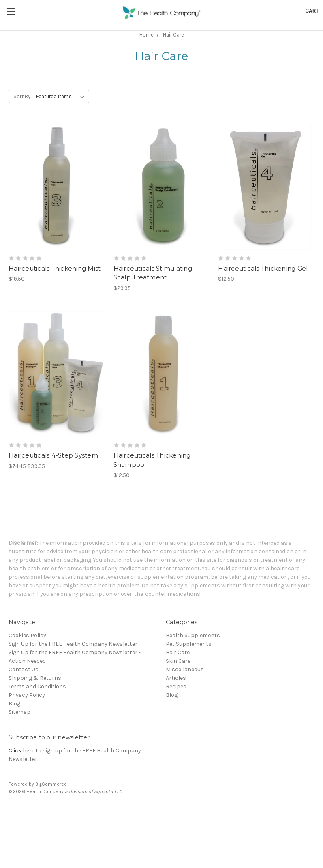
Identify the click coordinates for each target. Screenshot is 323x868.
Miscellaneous (185, 669)
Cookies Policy (27, 635)
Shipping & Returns (35, 678)
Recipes (176, 686)
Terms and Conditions (37, 686)
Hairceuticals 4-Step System (53, 455)
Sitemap (19, 712)
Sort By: (22, 96)
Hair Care (173, 35)
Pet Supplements (189, 644)
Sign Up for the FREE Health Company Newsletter (73, 644)
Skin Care (178, 661)
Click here (21, 751)
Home (147, 35)
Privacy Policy (27, 695)
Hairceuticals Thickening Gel (263, 268)
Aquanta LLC (108, 791)
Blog (14, 704)
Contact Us (24, 669)
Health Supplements (193, 635)
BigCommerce (51, 784)
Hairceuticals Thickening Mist (55, 268)
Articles (176, 678)
